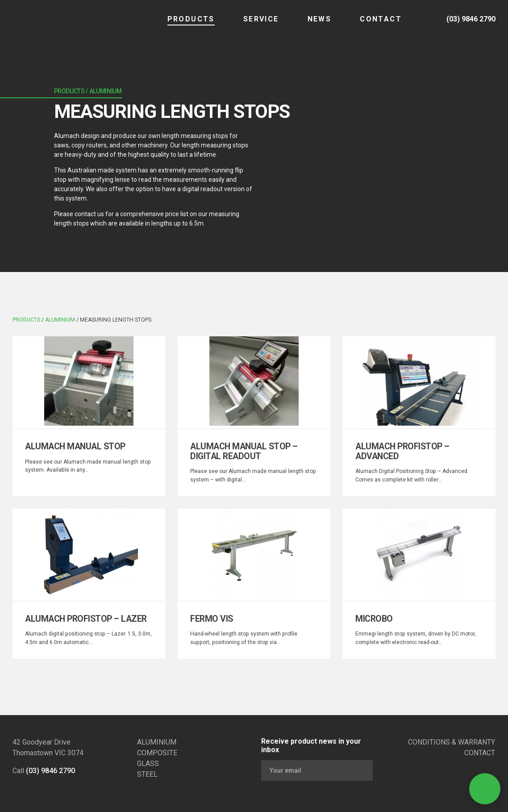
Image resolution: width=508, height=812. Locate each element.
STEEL (147, 774)
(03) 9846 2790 (50, 771)
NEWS (320, 25)
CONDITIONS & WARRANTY (452, 742)
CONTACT (381, 25)
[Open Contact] (485, 789)
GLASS (148, 764)
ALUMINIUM (157, 742)
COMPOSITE (157, 753)
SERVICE (261, 25)
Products (191, 25)
